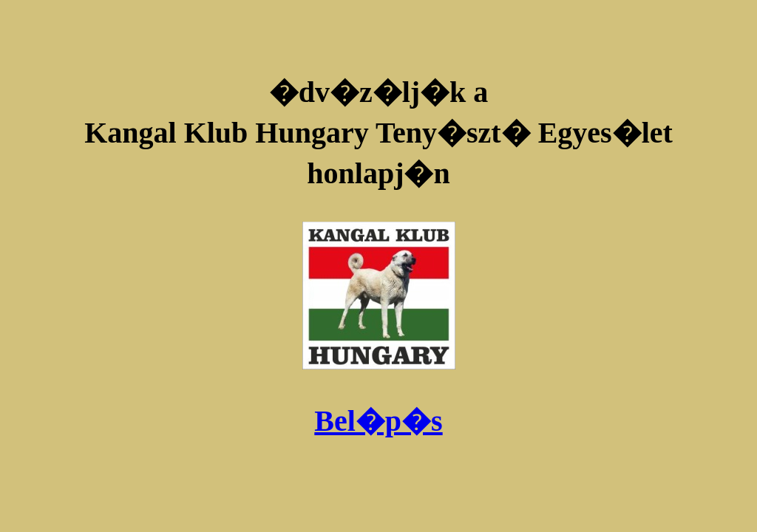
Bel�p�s (378, 421)
